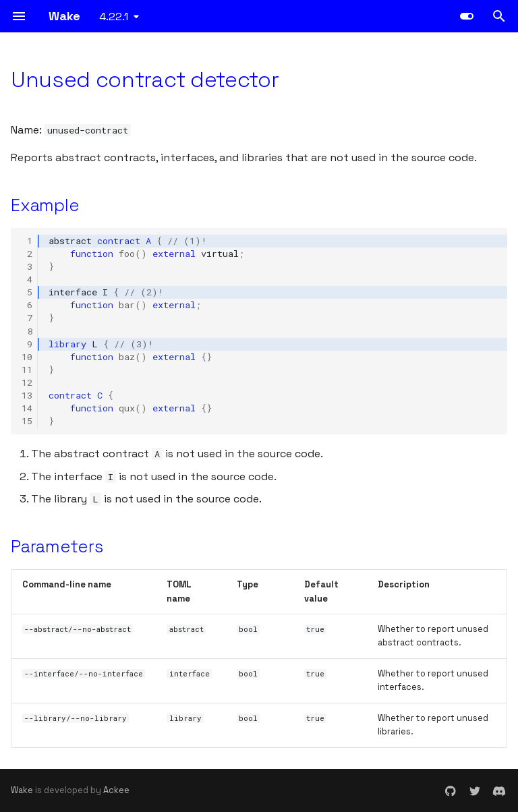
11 (27, 370)
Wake (22, 790)
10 (27, 357)
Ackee (116, 790)
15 (27, 421)
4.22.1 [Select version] (114, 17)
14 (27, 408)
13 (27, 395)
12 (27, 382)
